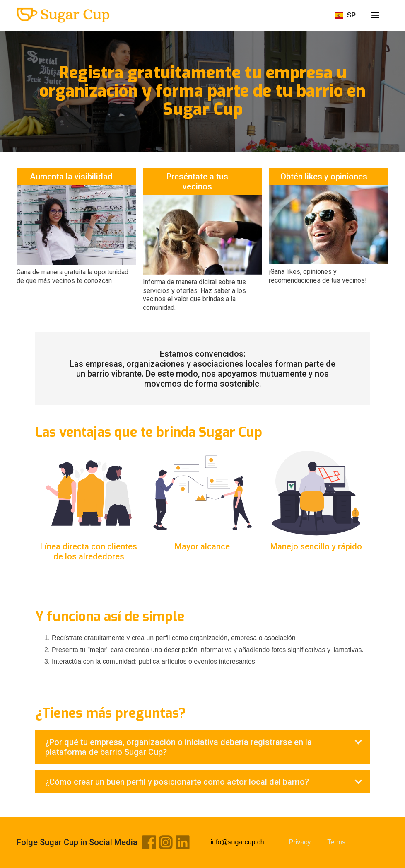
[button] (375, 15)
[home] (63, 15)
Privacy (300, 842)
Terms (336, 842)
